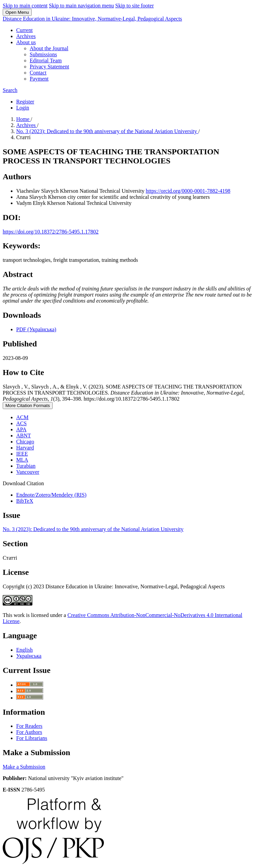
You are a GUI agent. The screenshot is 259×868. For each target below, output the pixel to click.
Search (10, 90)
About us (26, 42)
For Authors (29, 732)
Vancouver (28, 472)
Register (25, 102)
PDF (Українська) (36, 329)
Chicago (25, 442)
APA (21, 429)
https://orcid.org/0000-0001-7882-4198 (188, 191)
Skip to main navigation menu (81, 6)
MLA (22, 460)
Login (23, 108)
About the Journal (49, 48)
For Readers (29, 726)
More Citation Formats (28, 406)
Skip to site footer (135, 6)
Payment (39, 79)
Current (24, 30)
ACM (22, 417)
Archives (26, 36)
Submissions (43, 54)
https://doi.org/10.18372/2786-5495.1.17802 (51, 232)
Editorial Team (46, 60)
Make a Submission (24, 767)
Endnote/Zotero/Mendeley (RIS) (51, 495)
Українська (29, 656)
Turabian (26, 466)
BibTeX (25, 501)
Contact (38, 73)
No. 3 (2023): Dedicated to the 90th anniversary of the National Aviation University (107, 131)
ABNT (24, 436)
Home (23, 119)
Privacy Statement (49, 67)
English (24, 650)
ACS (21, 423)
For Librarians (32, 738)
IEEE (22, 454)
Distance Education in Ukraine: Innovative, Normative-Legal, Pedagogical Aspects (92, 19)
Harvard (25, 448)
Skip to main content (25, 6)
